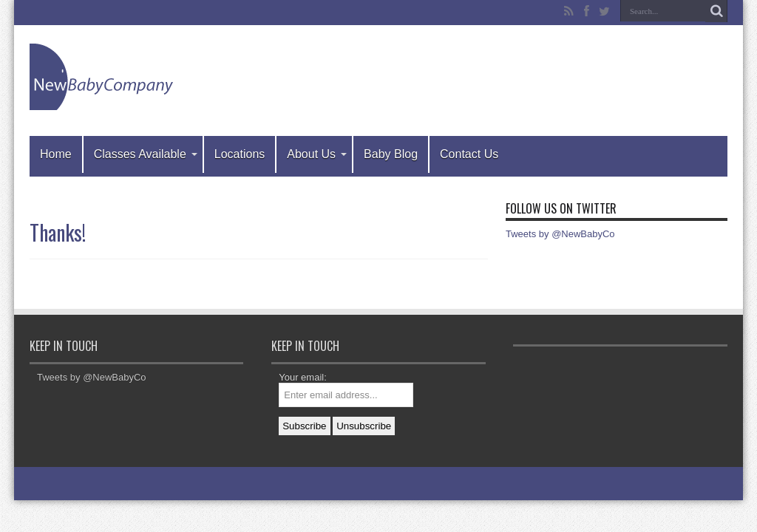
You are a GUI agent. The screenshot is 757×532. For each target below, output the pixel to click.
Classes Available (146, 154)
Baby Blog (391, 154)
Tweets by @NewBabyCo (560, 234)
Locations (240, 154)
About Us (317, 154)
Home (56, 154)
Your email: (303, 377)
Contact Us (469, 154)
